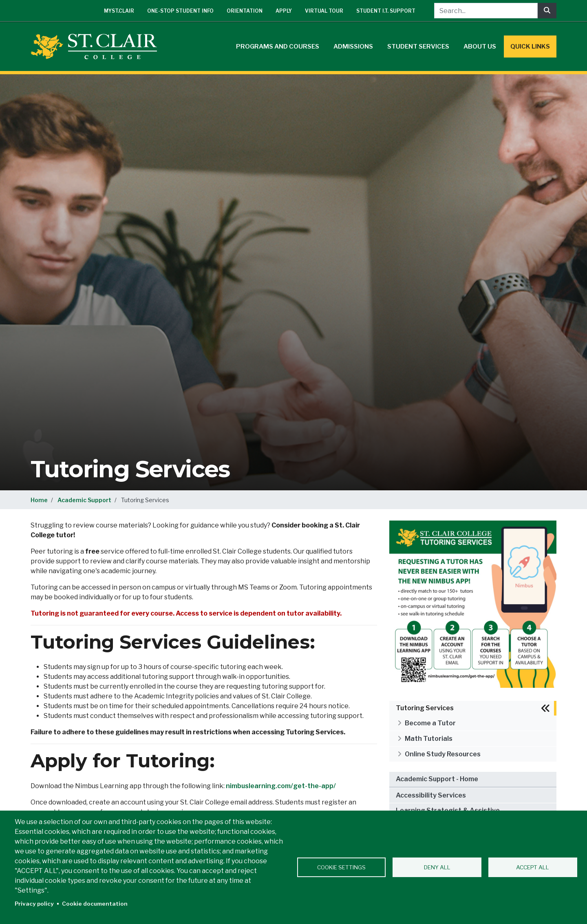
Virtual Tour (324, 11)
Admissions (353, 47)
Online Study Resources (443, 754)
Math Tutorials (429, 739)
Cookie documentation (95, 904)
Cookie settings (341, 867)
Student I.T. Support (386, 11)
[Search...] (486, 11)
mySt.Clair (119, 11)
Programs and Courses (278, 47)
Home (39, 500)
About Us (480, 47)
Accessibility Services (431, 795)
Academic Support (84, 500)
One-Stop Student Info (180, 11)
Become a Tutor (430, 723)
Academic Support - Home (437, 779)
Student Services (418, 47)
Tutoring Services (425, 708)
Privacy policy (34, 904)
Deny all (437, 867)
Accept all (533, 867)
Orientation (245, 11)
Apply (284, 11)
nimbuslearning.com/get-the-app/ (281, 786)
